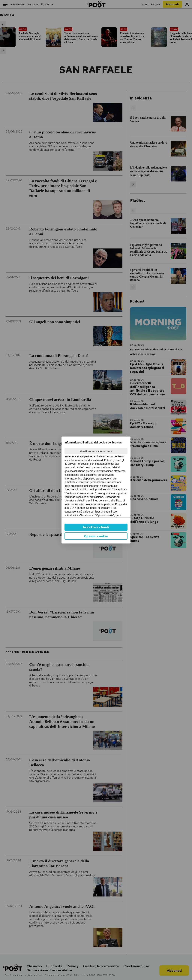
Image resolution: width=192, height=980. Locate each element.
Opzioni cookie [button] (96, 536)
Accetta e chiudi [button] (96, 527)
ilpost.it (99, 512)
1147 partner (78, 508)
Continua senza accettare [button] (96, 451)
